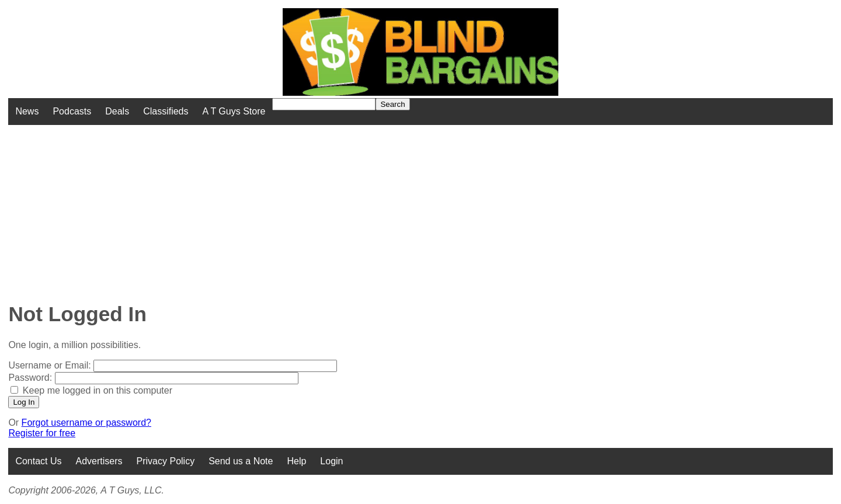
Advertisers (99, 461)
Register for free (42, 433)
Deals (117, 111)
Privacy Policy (166, 461)
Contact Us (38, 461)
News (27, 111)
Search (392, 104)
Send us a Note (241, 461)
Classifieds (166, 111)
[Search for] (324, 104)
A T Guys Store (234, 111)
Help (296, 461)
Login (331, 461)
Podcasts (72, 111)
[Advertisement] (338, 207)
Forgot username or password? (86, 423)
